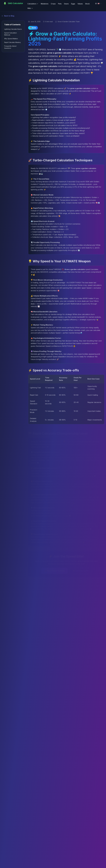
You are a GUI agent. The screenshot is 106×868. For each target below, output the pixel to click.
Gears (66, 4)
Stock (87, 4)
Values (80, 4)
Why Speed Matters (11, 39)
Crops (53, 4)
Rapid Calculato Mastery (13, 42)
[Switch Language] (98, 4)
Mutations (45, 4)
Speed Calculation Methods (11, 34)
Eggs (73, 4)
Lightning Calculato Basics (13, 29)
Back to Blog (8, 16)
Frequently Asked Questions (10, 47)
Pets (60, 4)
